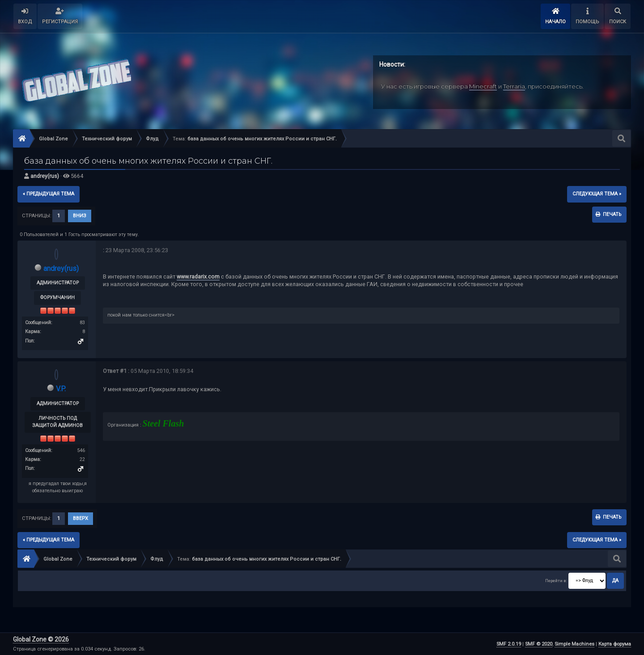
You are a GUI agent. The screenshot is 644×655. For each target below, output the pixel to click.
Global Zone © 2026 (41, 639)
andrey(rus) (45, 176)
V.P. (61, 389)
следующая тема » (597, 194)
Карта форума (615, 644)
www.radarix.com (198, 277)
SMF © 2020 (539, 644)
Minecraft (483, 86)
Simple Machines (574, 644)
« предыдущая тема (49, 194)
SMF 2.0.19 (509, 644)
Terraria (514, 86)
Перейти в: (556, 581)
